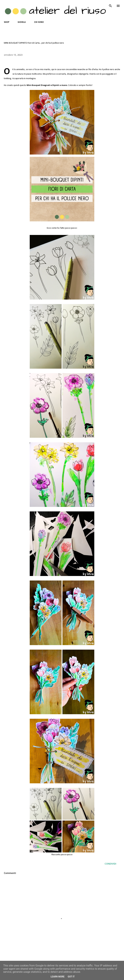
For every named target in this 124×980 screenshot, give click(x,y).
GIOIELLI (22, 22)
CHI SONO (39, 22)
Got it (71, 977)
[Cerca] (110, 6)
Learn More (57, 977)
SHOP (7, 22)
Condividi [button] (110, 864)
